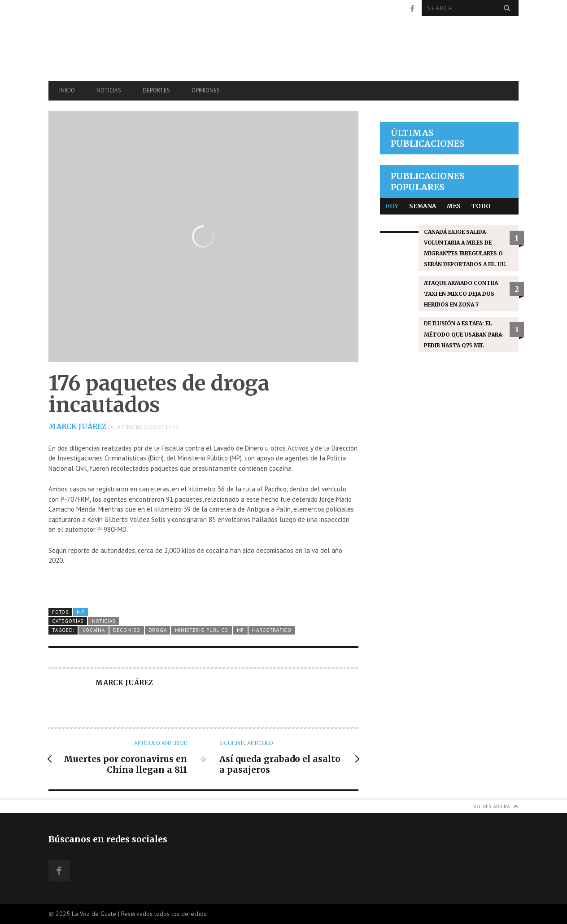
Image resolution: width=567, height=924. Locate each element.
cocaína (94, 630)
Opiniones (206, 90)
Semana (423, 206)
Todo (481, 206)
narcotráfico (272, 630)
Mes (454, 206)
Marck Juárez (77, 427)
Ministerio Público (202, 630)
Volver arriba (492, 806)
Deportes (156, 90)
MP (80, 612)
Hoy (392, 206)
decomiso (127, 630)
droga (157, 630)
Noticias (109, 90)
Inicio (67, 90)
